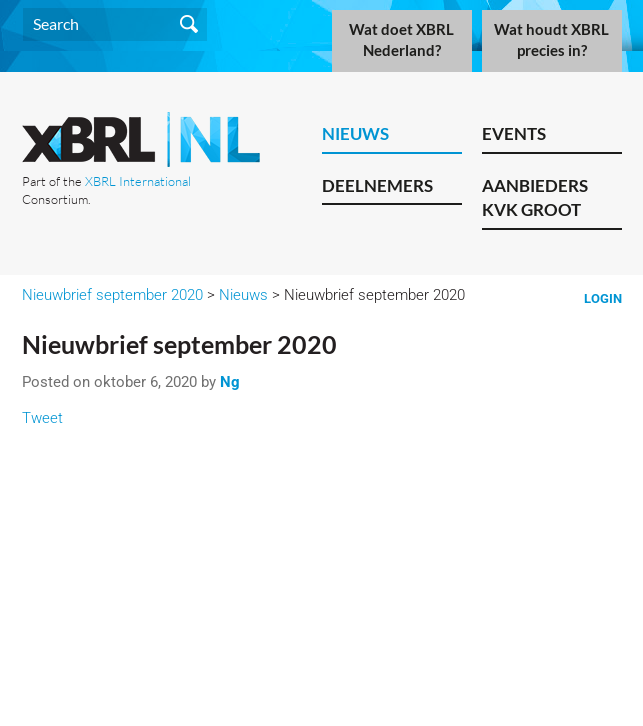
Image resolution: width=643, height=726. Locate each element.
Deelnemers (377, 185)
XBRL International (138, 181)
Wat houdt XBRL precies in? (551, 40)
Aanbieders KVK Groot (535, 198)
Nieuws (355, 133)
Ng (230, 382)
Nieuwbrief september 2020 (112, 295)
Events (514, 133)
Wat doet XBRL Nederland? (401, 40)
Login (603, 298)
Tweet (42, 418)
